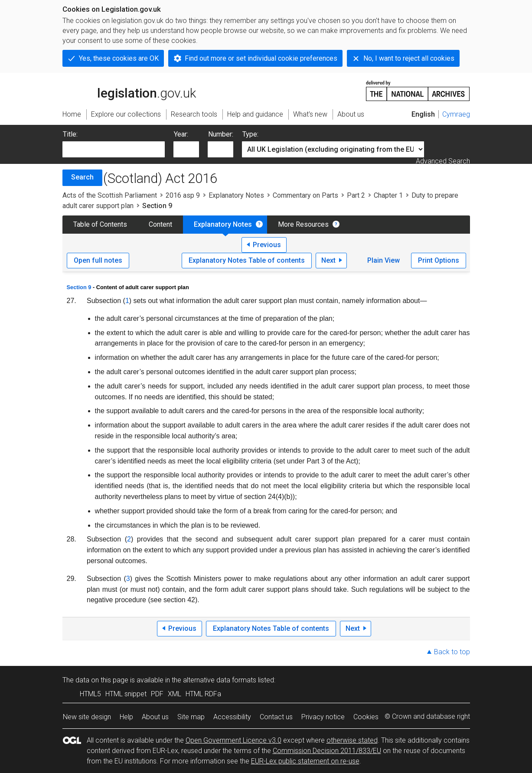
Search (82, 177)
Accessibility (232, 717)
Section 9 (79, 287)
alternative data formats (220, 680)
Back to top (452, 652)
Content (160, 224)
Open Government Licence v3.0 (233, 740)
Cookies (366, 717)
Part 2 (356, 195)
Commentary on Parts (305, 195)
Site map (191, 717)
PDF (157, 694)
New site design (87, 717)
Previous (267, 245)
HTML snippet (126, 694)
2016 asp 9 (183, 195)
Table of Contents (100, 224)
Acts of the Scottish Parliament (110, 195)
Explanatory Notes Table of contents (247, 260)
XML (175, 694)
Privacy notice (323, 717)
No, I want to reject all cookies (409, 58)
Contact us (276, 717)
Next (328, 260)
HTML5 (90, 694)
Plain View (383, 260)
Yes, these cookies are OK (119, 58)
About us (155, 717)
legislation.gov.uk (129, 90)
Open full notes (98, 260)
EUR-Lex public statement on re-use (305, 761)
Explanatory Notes (236, 195)
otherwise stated (352, 740)
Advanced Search (443, 161)
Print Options (439, 260)
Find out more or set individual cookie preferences (261, 58)
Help (126, 717)
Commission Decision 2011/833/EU (327, 751)
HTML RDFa (203, 694)
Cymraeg (456, 114)
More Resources (303, 224)
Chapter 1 (388, 195)
